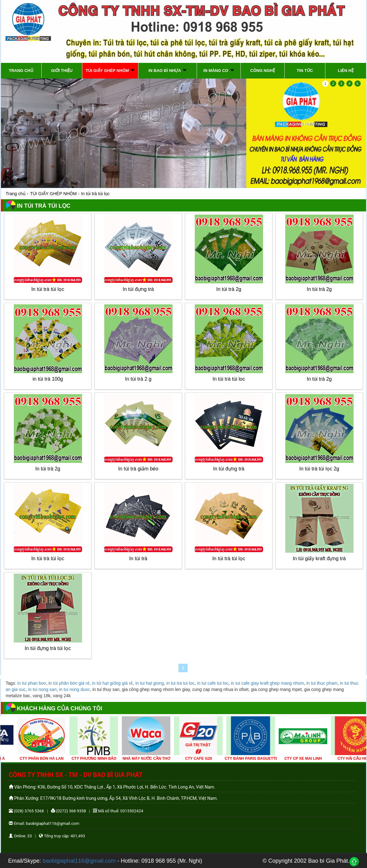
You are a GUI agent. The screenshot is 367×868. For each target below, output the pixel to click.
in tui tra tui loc (180, 683)
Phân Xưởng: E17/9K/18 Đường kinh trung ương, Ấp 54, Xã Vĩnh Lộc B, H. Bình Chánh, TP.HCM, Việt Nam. (113, 798)
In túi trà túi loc (229, 379)
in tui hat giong (150, 683)
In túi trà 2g (319, 289)
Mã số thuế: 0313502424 (118, 811)
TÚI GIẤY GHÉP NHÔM (53, 194)
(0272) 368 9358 (69, 811)
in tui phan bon (32, 683)
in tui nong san (42, 689)
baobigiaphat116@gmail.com (79, 861)
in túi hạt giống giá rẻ (113, 683)
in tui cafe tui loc (213, 683)
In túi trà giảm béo (138, 469)
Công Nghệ (263, 71)
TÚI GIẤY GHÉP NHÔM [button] (110, 71)
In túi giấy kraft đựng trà (319, 558)
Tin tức (305, 71)
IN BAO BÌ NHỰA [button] (168, 71)
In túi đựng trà (138, 289)
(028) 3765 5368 (26, 811)
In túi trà (138, 558)
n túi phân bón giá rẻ (70, 683)
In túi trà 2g (229, 289)
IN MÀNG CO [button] (219, 71)
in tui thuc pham (322, 683)
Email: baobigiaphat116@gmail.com (44, 823)
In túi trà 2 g (138, 379)
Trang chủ (21, 71)
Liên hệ (346, 71)
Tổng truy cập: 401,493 (62, 836)
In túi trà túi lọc (48, 289)
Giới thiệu (62, 71)
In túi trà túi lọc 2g (319, 469)
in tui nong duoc (74, 689)
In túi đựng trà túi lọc (48, 648)
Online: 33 (20, 836)
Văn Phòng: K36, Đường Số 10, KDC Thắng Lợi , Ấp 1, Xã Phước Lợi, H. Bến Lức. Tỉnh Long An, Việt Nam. (112, 787)
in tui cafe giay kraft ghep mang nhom (267, 683)
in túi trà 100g (48, 379)
